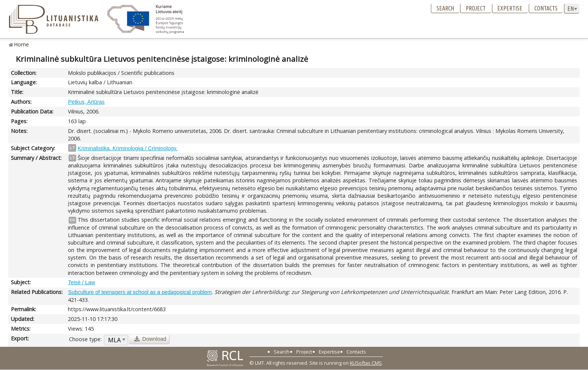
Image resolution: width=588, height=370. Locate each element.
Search (445, 8)
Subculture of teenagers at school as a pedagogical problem (140, 292)
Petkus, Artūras (86, 102)
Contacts (546, 8)
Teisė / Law (81, 282)
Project (476, 8)
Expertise (510, 8)
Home (22, 44)
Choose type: (85, 339)
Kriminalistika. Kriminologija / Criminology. (127, 148)
